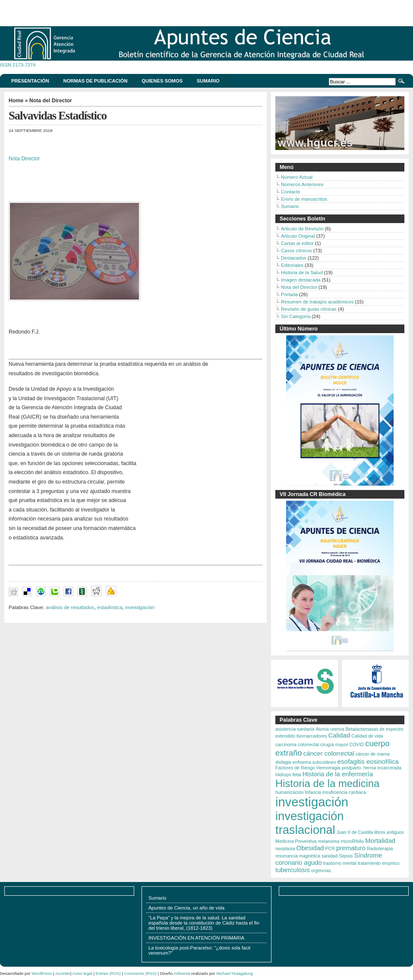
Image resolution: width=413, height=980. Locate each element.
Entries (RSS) (108, 973)
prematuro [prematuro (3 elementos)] (351, 848)
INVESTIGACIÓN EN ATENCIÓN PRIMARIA (196, 938)
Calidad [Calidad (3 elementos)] (339, 735)
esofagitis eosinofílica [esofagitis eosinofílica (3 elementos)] (368, 761)
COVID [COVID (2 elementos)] (357, 744)
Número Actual (297, 177)
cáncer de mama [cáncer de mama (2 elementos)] (372, 754)
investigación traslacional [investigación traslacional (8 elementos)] (310, 823)
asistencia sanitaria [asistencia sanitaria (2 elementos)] (295, 729)
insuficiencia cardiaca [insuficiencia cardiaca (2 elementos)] (344, 792)
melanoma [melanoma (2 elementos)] (329, 841)
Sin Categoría (296, 316)
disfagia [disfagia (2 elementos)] (283, 762)
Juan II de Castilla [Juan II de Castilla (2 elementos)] (355, 832)
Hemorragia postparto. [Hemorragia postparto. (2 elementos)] (339, 768)
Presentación (30, 81)
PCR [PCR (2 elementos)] (330, 848)
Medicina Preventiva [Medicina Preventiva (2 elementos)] (296, 841)
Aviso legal (82, 973)
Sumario (208, 81)
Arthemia (182, 973)
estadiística (110, 607)
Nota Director (24, 159)
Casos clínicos (296, 251)
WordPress (42, 973)
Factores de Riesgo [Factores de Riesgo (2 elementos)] (295, 768)
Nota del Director (51, 101)
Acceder (63, 973)
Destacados (294, 258)
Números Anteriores (302, 184)
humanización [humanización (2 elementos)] (290, 792)
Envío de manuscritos (304, 199)
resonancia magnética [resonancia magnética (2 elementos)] (298, 856)
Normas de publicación (95, 81)
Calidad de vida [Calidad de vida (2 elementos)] (367, 736)
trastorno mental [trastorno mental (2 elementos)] (340, 863)
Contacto (291, 192)
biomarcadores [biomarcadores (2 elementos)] (311, 736)
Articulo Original (298, 236)
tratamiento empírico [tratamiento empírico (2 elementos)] (378, 863)
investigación (140, 607)
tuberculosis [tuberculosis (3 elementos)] (293, 870)
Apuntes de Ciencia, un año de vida (186, 908)
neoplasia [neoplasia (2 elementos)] (285, 848)
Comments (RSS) (140, 973)
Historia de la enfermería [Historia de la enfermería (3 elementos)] (338, 774)
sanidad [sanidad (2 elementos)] (329, 856)
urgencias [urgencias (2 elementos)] (321, 870)
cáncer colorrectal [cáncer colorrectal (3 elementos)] (329, 753)
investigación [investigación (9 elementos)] (312, 802)
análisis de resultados (70, 607)
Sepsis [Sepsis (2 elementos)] (346, 856)
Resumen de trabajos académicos (317, 302)
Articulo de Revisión (302, 229)
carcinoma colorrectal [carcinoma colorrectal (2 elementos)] (297, 744)
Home (16, 101)
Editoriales (292, 265)
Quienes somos (162, 81)
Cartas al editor (297, 243)
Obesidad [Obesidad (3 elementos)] (310, 848)
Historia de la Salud (302, 273)
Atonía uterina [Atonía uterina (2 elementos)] (330, 729)
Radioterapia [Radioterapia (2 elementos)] (380, 848)
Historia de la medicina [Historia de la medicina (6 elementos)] (327, 783)
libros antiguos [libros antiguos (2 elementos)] (389, 832)
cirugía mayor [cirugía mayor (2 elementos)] (334, 744)
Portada (289, 294)
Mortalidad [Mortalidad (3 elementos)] (380, 841)
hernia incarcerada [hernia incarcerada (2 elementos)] (382, 768)
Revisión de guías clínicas (309, 309)
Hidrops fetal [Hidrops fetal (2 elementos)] (288, 775)
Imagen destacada (301, 280)
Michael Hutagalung (235, 973)
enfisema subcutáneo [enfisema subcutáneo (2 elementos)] (314, 762)
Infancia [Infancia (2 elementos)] (313, 792)
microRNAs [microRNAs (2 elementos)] (352, 841)
